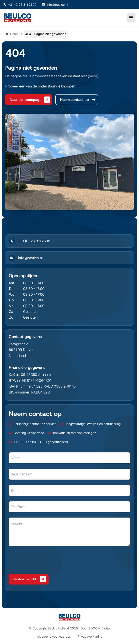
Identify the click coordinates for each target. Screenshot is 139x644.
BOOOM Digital (99, 628)
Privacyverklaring (90, 636)
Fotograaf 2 (18, 344)
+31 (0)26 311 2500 (20, 5)
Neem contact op (78, 100)
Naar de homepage (30, 100)
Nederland (17, 356)
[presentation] (42, 560)
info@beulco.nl (55, 5)
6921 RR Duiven (22, 350)
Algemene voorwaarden (54, 636)
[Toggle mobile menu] (131, 18)
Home (12, 34)
